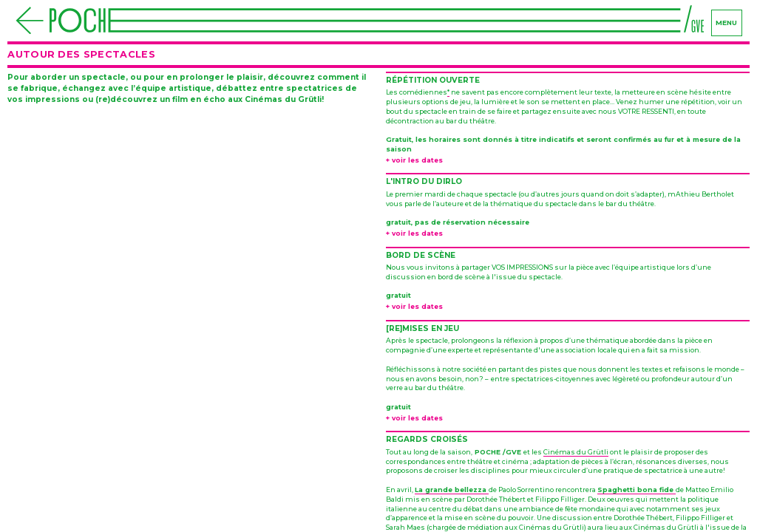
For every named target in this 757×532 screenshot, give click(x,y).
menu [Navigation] (726, 23)
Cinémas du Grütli (576, 452)
